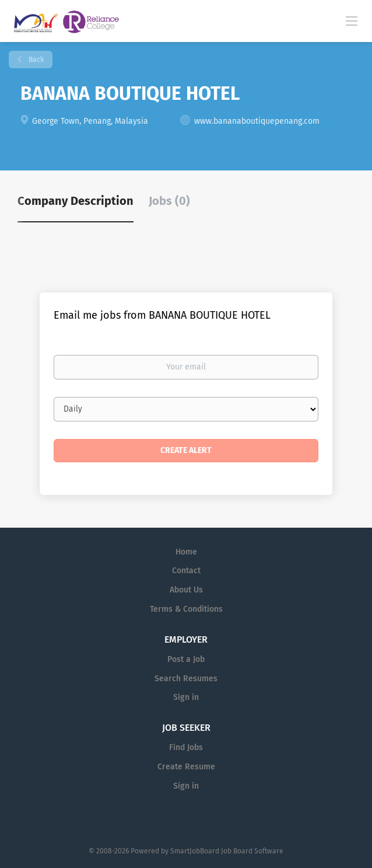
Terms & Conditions (186, 609)
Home (186, 552)
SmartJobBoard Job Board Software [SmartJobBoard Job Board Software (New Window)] (227, 851)
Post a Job (186, 659)
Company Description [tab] (76, 201)
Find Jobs (186, 747)
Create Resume (186, 767)
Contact (186, 571)
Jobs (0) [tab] (169, 201)
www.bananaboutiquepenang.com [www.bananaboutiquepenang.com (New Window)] (257, 121)
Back (35, 60)
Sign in (186, 697)
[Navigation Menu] (352, 20)
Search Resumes (186, 679)
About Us (186, 590)
